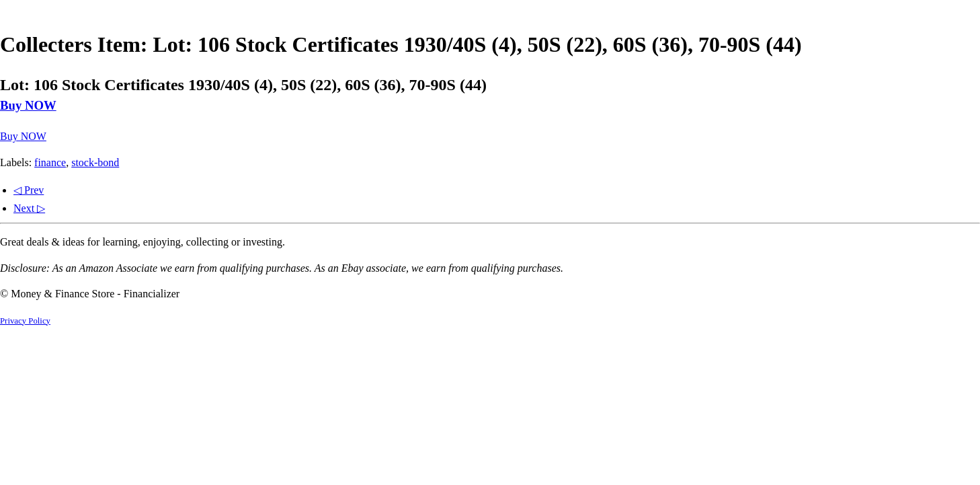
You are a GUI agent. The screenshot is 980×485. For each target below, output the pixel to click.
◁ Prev (29, 190)
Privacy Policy (25, 321)
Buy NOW (28, 105)
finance (50, 162)
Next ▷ (29, 208)
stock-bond (95, 162)
